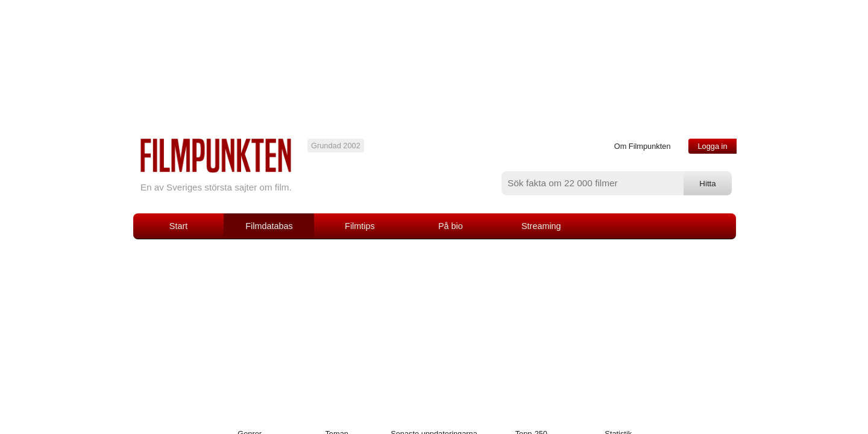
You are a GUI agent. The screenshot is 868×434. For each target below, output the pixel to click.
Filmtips (360, 226)
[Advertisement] (434, 330)
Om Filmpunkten (643, 146)
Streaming (541, 226)
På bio (451, 226)
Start (178, 226)
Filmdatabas (269, 226)
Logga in (712, 146)
